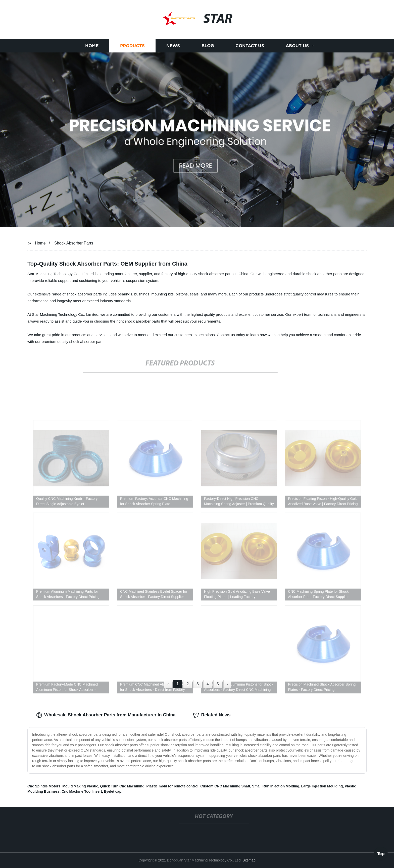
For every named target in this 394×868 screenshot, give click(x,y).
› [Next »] (227, 684)
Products (132, 48)
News (173, 48)
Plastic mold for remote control (172, 786)
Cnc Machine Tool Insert (82, 791)
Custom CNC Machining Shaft (225, 786)
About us (297, 48)
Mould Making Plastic (80, 786)
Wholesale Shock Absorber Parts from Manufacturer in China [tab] (106, 715)
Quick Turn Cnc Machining (122, 786)
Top (381, 853)
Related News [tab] (212, 715)
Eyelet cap (113, 791)
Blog (208, 48)
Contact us (250, 48)
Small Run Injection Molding (276, 786)
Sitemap (249, 860)
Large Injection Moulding (322, 786)
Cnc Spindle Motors (44, 786)
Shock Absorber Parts (74, 243)
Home (92, 48)
